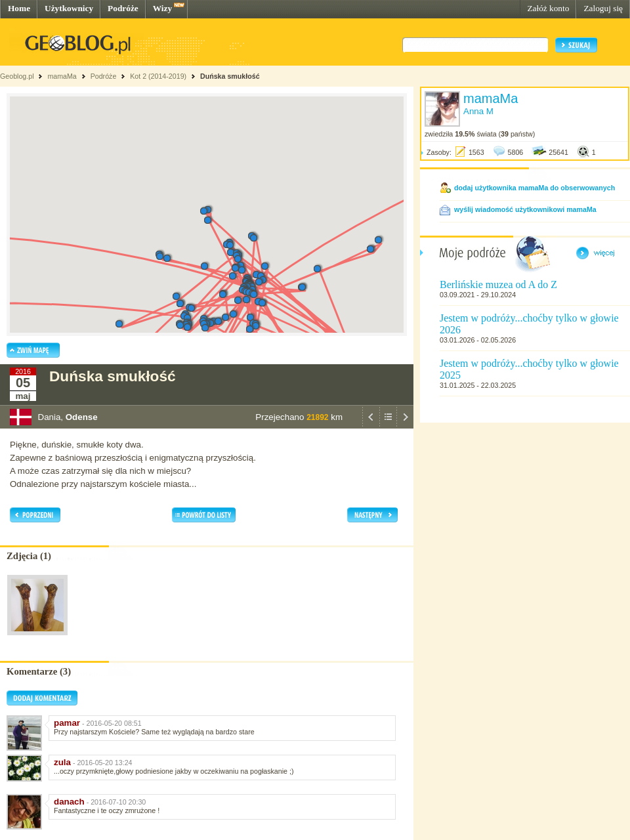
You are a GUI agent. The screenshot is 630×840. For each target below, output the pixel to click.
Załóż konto (548, 8)
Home (19, 8)
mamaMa (62, 76)
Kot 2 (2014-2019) (158, 76)
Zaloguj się (603, 8)
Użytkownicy (69, 8)
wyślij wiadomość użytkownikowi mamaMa (525, 209)
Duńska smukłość (230, 76)
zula (62, 762)
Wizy (162, 8)
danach (69, 802)
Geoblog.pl (17, 76)
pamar (67, 723)
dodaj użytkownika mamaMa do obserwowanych (535, 188)
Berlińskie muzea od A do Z (498, 284)
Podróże (123, 8)
